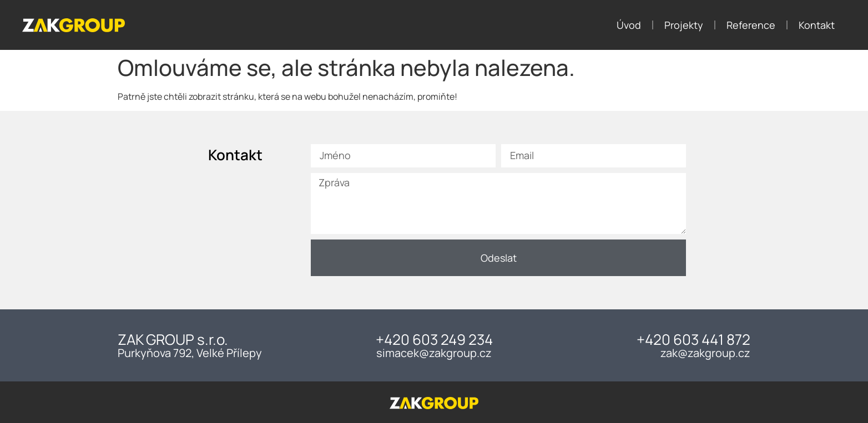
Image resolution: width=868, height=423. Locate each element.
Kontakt (817, 25)
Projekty (684, 25)
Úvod (629, 25)
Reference (751, 25)
